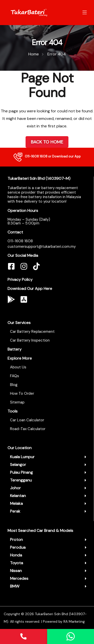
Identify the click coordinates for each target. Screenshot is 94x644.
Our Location (20, 448)
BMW (15, 586)
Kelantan (18, 496)
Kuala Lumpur (22, 457)
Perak (15, 511)
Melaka (16, 503)
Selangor (18, 465)
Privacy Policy (20, 279)
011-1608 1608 (36, 156)
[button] (48, 457)
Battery (15, 349)
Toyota (17, 563)
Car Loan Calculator (27, 420)
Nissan (16, 571)
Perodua (18, 547)
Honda (16, 555)
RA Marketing (74, 621)
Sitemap (17, 402)
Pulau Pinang (21, 472)
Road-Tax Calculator (28, 429)
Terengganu (21, 480)
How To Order (22, 393)
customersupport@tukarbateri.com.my (42, 247)
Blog (14, 385)
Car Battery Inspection (30, 340)
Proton (16, 540)
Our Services (19, 323)
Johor (15, 488)
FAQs (15, 376)
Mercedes (19, 578)
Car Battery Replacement (32, 332)
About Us (18, 367)
